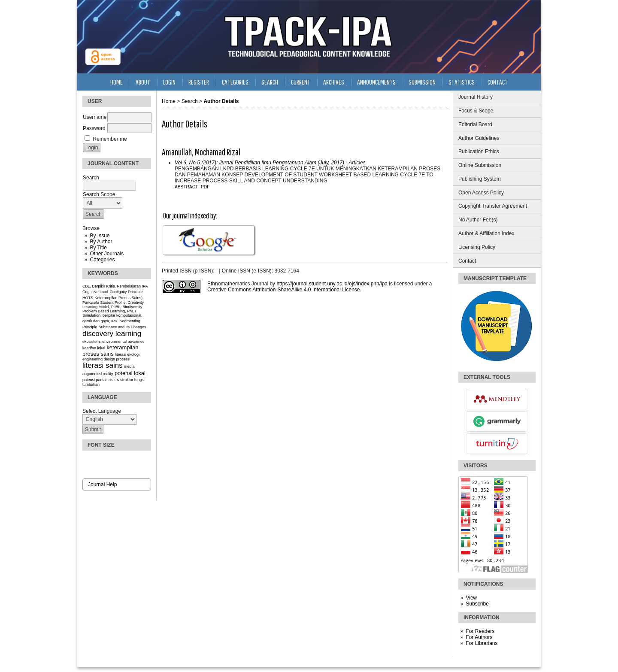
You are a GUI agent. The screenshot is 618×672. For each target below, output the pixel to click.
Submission (422, 82)
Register (199, 82)
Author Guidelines (479, 138)
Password (94, 128)
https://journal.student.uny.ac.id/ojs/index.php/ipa (332, 284)
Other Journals (107, 254)
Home (117, 82)
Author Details (221, 101)
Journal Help (102, 484)
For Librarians (482, 643)
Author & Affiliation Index (486, 233)
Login (169, 82)
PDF (205, 187)
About (143, 82)
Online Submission (480, 165)
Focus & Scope (476, 111)
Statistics (462, 82)
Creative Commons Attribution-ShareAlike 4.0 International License (284, 290)
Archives (334, 82)
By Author (101, 242)
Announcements (376, 82)
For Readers (480, 631)
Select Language (102, 411)
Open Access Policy (481, 193)
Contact (467, 261)
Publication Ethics (479, 151)
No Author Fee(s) (478, 220)
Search (270, 82)
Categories (102, 260)
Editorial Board (475, 124)
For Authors (479, 637)
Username (95, 117)
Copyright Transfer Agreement (493, 206)
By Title (98, 248)
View (471, 598)
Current (301, 82)
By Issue (100, 236)
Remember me (110, 139)
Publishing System (480, 179)
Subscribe (477, 604)
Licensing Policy (477, 247)
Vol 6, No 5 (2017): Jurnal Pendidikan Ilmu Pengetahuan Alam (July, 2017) (259, 163)
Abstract (186, 187)
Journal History (476, 97)
